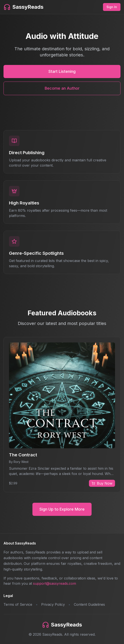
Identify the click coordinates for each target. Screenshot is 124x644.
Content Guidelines (89, 604)
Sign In (112, 7)
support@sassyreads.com (55, 583)
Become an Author (62, 88)
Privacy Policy (53, 604)
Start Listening (62, 71)
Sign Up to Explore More (62, 509)
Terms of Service (18, 604)
